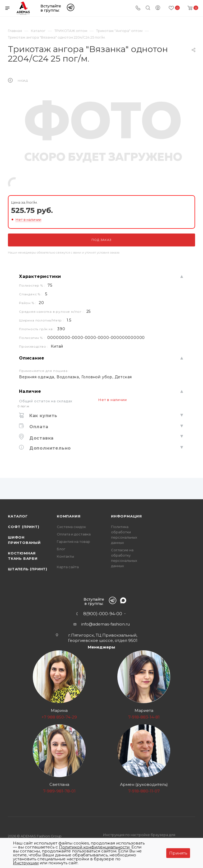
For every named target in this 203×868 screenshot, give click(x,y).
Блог (61, 549)
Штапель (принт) (28, 569)
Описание (32, 358)
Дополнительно (49, 448)
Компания (69, 516)
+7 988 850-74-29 (59, 717)
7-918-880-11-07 (144, 791)
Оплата (38, 427)
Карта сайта (68, 567)
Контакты (65, 556)
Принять (178, 853)
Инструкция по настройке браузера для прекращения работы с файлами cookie (139, 838)
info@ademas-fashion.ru (105, 624)
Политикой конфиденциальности (94, 847)
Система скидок (71, 527)
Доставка (41, 438)
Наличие (30, 391)
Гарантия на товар (73, 542)
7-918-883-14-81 (144, 717)
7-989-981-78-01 (59, 791)
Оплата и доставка (74, 534)
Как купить (43, 416)
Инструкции (26, 863)
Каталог (18, 516)
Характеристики (40, 276)
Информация (126, 516)
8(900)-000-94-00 (103, 614)
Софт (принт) (24, 527)
